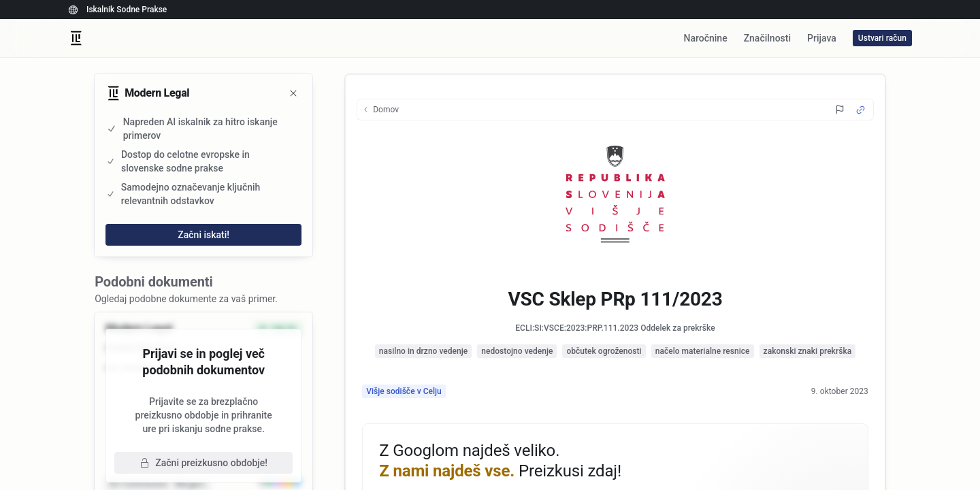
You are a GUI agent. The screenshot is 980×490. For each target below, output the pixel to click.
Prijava (822, 38)
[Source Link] (861, 110)
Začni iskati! (203, 235)
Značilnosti (767, 38)
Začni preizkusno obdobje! (203, 463)
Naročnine (705, 38)
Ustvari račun (882, 38)
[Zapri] (293, 93)
